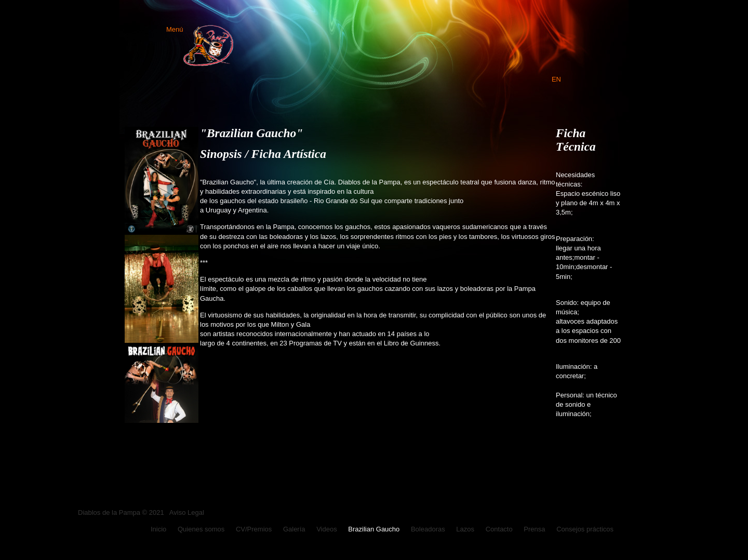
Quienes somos (201, 529)
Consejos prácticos (585, 529)
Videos (327, 529)
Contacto (499, 529)
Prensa (534, 529)
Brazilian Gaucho (374, 529)
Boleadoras (428, 529)
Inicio (158, 529)
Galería (294, 529)
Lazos (465, 529)
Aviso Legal (187, 512)
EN (556, 79)
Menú (200, 29)
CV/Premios (254, 529)
